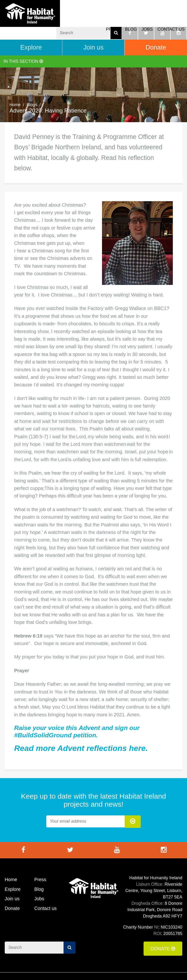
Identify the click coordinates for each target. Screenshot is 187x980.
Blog (131, 20)
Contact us (171, 20)
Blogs (32, 90)
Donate (156, 33)
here (137, 734)
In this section (23, 47)
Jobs (147, 20)
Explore (31, 33)
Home (15, 90)
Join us (93, 33)
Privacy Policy (168, 969)
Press (113, 20)
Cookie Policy (137, 969)
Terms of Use (107, 969)
